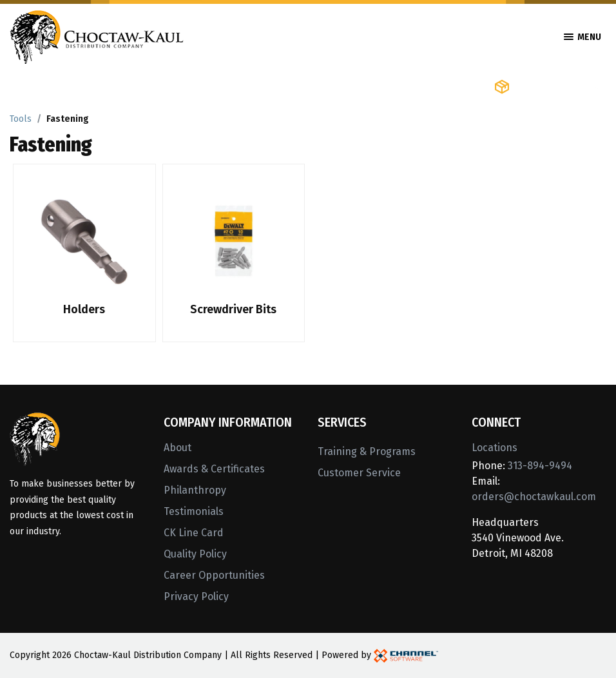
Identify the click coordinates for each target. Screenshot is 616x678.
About (178, 448)
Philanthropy (195, 490)
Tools (21, 119)
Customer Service (359, 473)
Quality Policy (195, 554)
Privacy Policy (196, 596)
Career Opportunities (214, 575)
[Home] (97, 36)
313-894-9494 (540, 466)
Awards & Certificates (214, 469)
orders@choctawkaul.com (534, 497)
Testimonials (194, 511)
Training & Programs (367, 451)
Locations (495, 448)
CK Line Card (194, 533)
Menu (582, 37)
